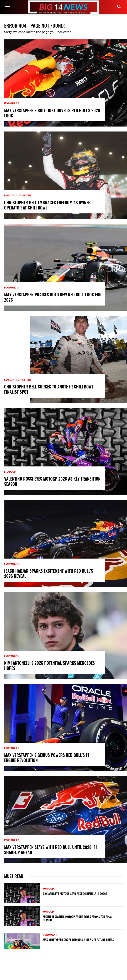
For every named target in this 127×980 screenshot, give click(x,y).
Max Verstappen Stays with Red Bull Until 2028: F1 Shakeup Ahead (50, 850)
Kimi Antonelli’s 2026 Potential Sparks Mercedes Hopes (49, 666)
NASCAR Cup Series (18, 196)
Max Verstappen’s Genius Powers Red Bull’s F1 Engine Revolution (47, 758)
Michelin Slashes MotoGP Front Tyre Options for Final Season (77, 918)
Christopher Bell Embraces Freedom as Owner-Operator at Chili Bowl (48, 205)
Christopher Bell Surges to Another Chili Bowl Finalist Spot (49, 389)
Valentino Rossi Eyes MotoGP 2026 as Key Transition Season (52, 481)
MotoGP (10, 472)
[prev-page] (7, 957)
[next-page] (13, 957)
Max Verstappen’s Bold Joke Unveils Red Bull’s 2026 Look (52, 113)
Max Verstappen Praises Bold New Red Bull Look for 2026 (53, 297)
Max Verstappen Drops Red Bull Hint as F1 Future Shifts (78, 940)
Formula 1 (12, 103)
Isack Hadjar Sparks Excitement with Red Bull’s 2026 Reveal (49, 573)
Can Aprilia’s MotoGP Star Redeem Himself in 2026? (75, 894)
